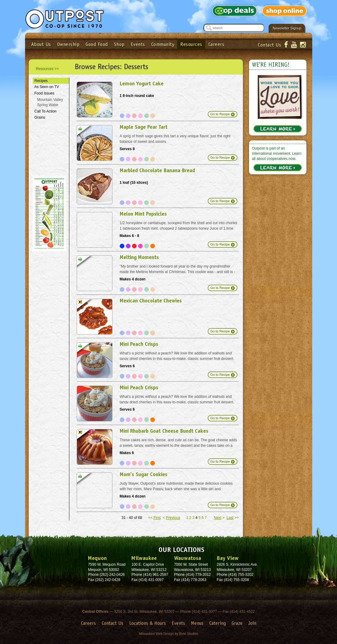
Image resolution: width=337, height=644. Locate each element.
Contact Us (269, 45)
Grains (40, 117)
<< (154, 518)
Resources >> (48, 69)
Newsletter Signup (287, 28)
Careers (216, 44)
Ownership (68, 44)
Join (252, 623)
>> (233, 518)
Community (163, 44)
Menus (197, 623)
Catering (218, 623)
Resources (191, 44)
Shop (119, 44)
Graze (237, 623)
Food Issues (44, 93)
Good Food (97, 44)
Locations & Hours (148, 623)
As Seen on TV (47, 87)
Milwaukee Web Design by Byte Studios (168, 634)
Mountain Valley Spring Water (50, 102)
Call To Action (46, 111)
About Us (41, 44)
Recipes (41, 81)
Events (138, 44)
